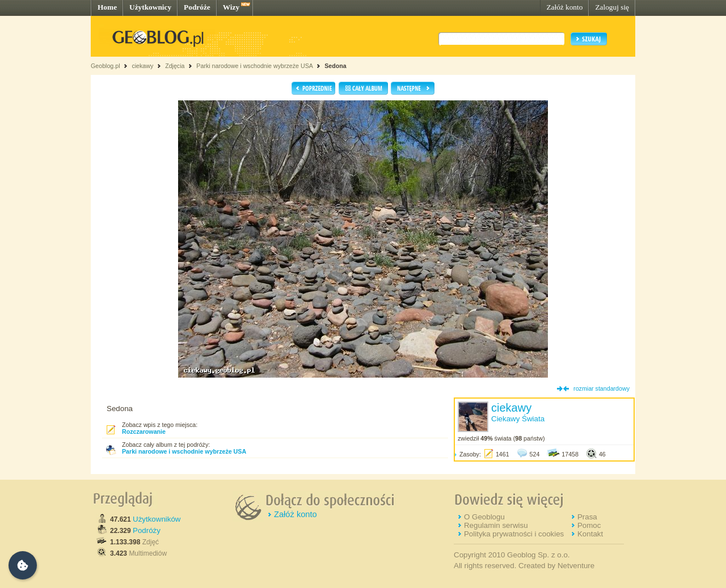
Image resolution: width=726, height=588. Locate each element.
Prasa (587, 517)
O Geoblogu (484, 517)
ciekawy (142, 66)
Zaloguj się (612, 7)
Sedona (335, 66)
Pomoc (589, 525)
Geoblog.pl (105, 66)
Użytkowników (157, 519)
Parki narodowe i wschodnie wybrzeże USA (255, 66)
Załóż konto (564, 7)
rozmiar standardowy (602, 388)
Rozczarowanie (144, 432)
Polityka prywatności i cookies (514, 534)
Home (107, 7)
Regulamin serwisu (496, 525)
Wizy (231, 7)
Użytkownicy (150, 7)
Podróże (197, 7)
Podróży (147, 530)
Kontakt (590, 534)
